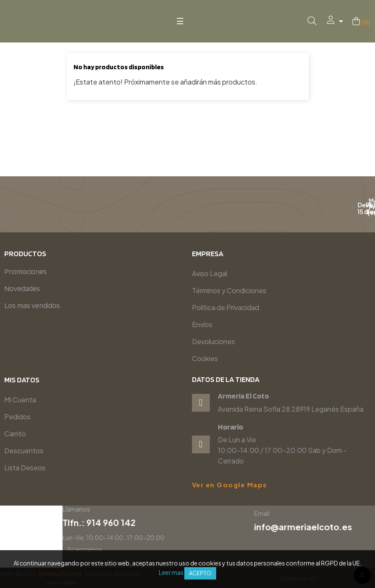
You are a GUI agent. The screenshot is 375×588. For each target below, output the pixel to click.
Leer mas (171, 572)
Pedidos (17, 417)
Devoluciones (213, 341)
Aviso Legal (210, 273)
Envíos (202, 324)
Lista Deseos (25, 468)
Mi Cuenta (20, 400)
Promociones (25, 271)
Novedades (22, 288)
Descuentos (24, 451)
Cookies (205, 358)
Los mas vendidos (32, 305)
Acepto (200, 573)
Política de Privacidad (226, 307)
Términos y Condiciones (229, 290)
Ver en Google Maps (230, 485)
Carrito (15, 434)
